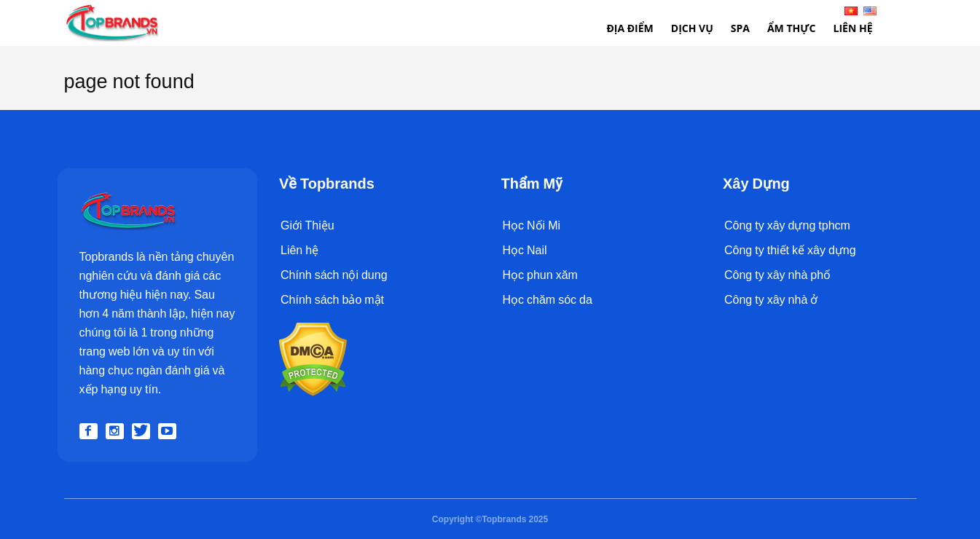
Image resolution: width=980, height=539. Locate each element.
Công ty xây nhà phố (777, 275)
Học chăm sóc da (548, 300)
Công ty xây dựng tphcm (787, 225)
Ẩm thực (792, 28)
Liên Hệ (853, 28)
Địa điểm (630, 28)
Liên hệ (299, 250)
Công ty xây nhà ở (771, 300)
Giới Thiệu (307, 225)
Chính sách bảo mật (332, 300)
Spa (740, 28)
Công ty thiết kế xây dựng (790, 250)
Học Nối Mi (532, 225)
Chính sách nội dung (334, 275)
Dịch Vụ (692, 28)
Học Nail (525, 250)
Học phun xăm (540, 275)
